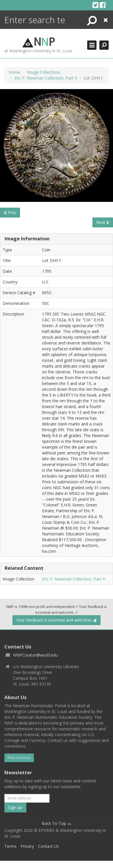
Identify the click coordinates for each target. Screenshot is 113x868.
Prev (10, 212)
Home (14, 72)
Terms (10, 846)
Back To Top (57, 823)
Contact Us (48, 846)
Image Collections (44, 72)
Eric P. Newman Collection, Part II (46, 78)
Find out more (19, 758)
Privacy (27, 846)
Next (103, 222)
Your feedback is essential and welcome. (57, 620)
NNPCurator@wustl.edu (35, 655)
